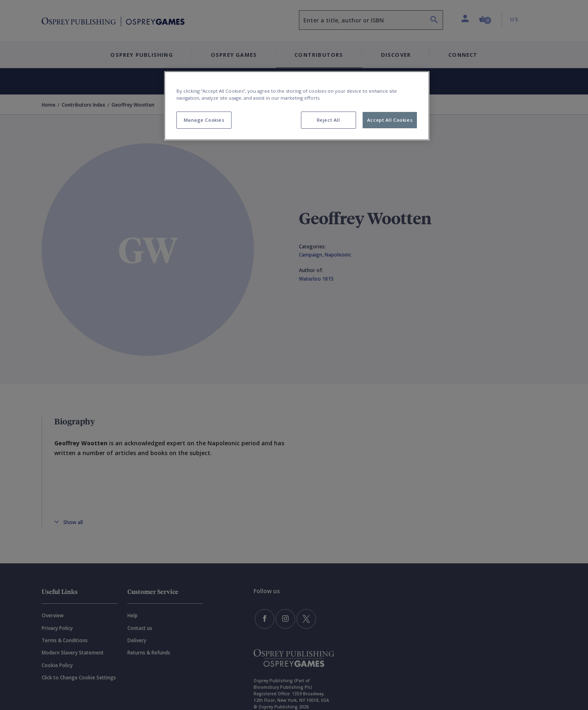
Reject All (329, 120)
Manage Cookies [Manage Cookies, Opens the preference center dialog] (204, 120)
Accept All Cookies (390, 120)
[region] (297, 106)
